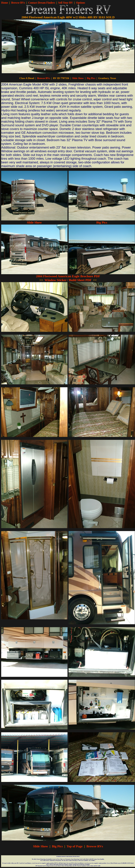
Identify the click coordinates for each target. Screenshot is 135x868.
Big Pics (91, 78)
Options (81, 3)
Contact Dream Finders (42, 3)
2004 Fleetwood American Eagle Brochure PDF (68, 276)
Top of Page (75, 846)
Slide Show (78, 78)
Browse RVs (18, 3)
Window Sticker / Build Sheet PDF (68, 280)
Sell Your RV (66, 3)
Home (5, 3)
